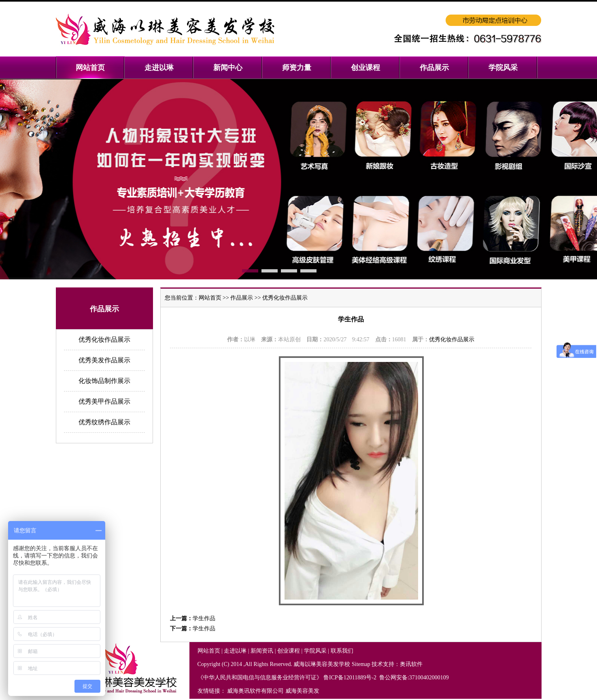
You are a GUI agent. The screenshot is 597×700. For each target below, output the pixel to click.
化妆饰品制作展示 (104, 381)
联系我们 (342, 651)
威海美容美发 (302, 691)
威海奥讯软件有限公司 (255, 691)
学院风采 (315, 651)
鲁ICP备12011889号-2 (351, 678)
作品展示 (242, 298)
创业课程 (289, 651)
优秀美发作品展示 (104, 360)
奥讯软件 (411, 664)
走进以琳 (235, 651)
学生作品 (204, 618)
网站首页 (210, 298)
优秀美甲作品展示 (104, 401)
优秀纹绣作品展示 (104, 422)
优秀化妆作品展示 (104, 339)
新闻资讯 (262, 651)
